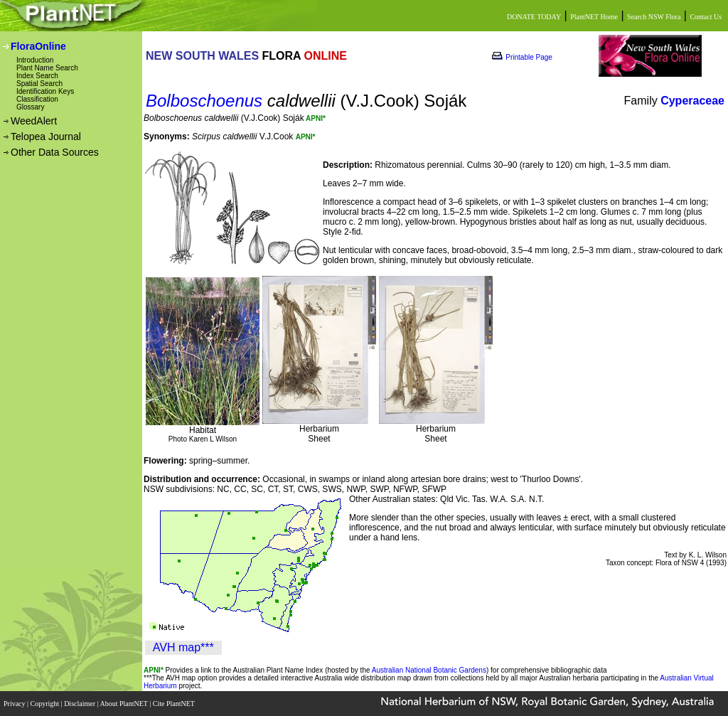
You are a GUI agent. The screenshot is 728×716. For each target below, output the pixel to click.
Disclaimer (80, 704)
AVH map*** (183, 647)
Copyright (46, 704)
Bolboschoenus (204, 101)
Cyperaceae (692, 101)
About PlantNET (124, 704)
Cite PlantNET (175, 704)
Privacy (15, 704)
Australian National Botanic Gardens (429, 670)
